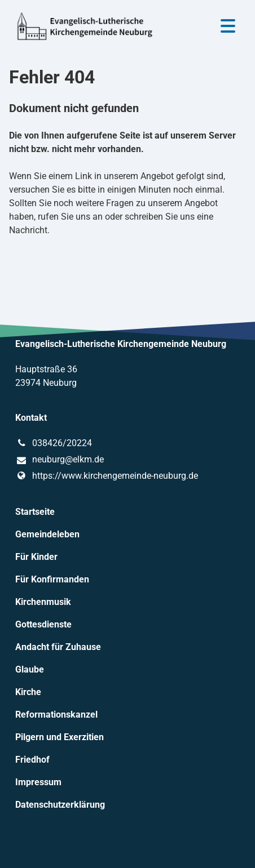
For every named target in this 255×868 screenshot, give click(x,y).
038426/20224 (54, 443)
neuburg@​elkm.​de (60, 460)
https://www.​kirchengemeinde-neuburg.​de (107, 476)
